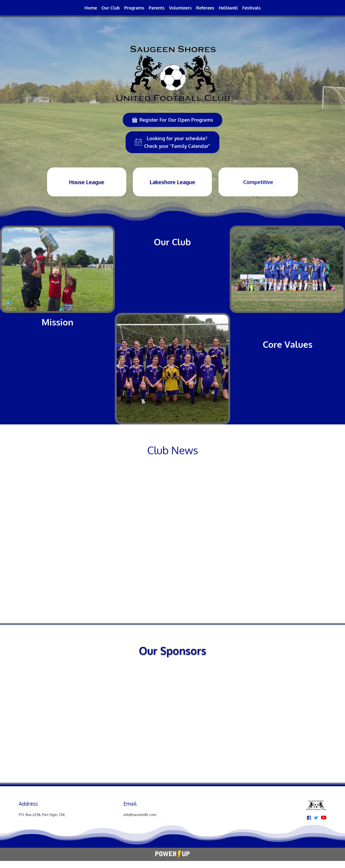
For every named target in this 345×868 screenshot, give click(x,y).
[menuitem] (91, 8)
